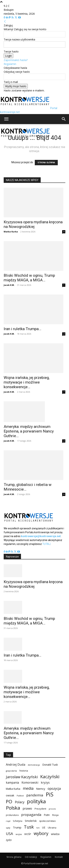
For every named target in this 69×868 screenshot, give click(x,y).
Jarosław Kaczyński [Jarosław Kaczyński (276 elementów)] (22, 777)
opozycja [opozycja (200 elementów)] (54, 789)
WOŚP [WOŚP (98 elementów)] (28, 834)
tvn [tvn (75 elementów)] (38, 828)
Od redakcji (31, 857)
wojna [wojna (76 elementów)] (19, 834)
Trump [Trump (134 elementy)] (17, 827)
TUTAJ (46, 544)
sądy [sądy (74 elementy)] (8, 828)
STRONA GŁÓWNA (46, 163)
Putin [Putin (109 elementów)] (47, 815)
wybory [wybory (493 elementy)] (41, 833)
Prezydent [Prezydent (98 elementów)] (40, 809)
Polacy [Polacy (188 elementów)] (20, 802)
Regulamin (10, 64)
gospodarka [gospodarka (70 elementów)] (11, 771)
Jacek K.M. (9, 285)
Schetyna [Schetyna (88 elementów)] (18, 821)
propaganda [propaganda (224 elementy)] (31, 814)
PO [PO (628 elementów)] (9, 802)
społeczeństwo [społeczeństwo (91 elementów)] (47, 821)
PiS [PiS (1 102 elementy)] (50, 794)
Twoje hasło (11, 51)
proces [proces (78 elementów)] (52, 809)
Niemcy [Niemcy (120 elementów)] (41, 789)
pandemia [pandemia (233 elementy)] (35, 795)
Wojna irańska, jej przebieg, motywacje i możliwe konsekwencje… (27, 382)
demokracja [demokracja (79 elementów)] (34, 765)
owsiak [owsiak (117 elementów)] (10, 795)
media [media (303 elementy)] (28, 788)
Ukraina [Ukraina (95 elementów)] (52, 828)
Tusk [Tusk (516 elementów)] (29, 827)
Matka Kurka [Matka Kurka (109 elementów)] (13, 789)
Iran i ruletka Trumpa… (22, 329)
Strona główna (14, 857)
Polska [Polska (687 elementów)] (13, 808)
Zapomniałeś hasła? (16, 60)
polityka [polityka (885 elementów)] (36, 801)
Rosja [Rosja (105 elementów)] (55, 815)
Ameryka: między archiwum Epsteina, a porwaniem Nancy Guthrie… (29, 431)
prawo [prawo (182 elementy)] (27, 808)
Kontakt (59, 857)
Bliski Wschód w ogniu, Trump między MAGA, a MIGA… (29, 278)
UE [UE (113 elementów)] (44, 827)
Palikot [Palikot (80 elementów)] (20, 796)
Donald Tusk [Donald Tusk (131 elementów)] (50, 765)
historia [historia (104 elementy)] (24, 771)
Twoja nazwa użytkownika (19, 39)
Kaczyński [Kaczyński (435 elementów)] (50, 777)
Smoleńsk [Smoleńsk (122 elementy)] (31, 821)
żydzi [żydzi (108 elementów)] (9, 840)
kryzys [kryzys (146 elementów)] (45, 783)
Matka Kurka (11, 232)
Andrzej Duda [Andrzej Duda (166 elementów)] (16, 764)
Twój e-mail (11, 82)
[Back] (5, 21)
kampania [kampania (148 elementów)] (12, 783)
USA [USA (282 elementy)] (9, 834)
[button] (6, 119)
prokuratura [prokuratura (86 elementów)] (12, 815)
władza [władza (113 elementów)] (55, 834)
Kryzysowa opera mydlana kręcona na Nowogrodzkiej (33, 224)
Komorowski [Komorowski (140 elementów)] (30, 783)
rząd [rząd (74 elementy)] (8, 821)
